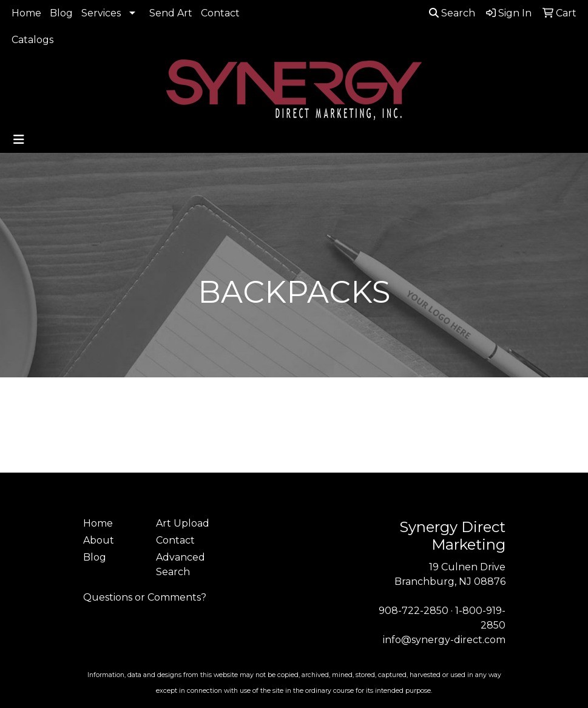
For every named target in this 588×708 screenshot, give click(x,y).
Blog (61, 13)
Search (452, 13)
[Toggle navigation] (19, 140)
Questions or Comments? (145, 597)
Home (26, 13)
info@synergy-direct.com (444, 640)
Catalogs (32, 40)
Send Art (171, 13)
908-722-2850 (414, 611)
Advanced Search (181, 565)
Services (101, 13)
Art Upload (183, 523)
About (99, 540)
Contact (220, 13)
